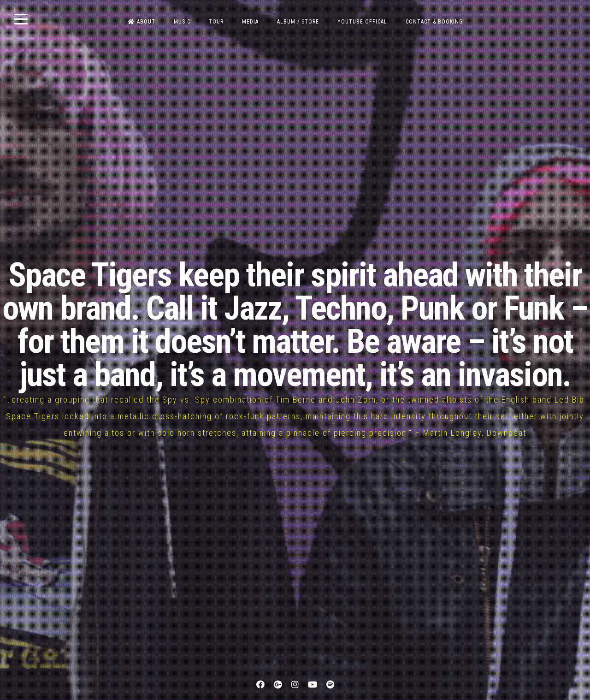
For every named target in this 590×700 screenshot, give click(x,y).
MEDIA (250, 22)
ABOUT (142, 22)
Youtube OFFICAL (362, 22)
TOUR (216, 22)
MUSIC (182, 22)
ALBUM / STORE (298, 22)
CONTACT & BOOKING (434, 22)
